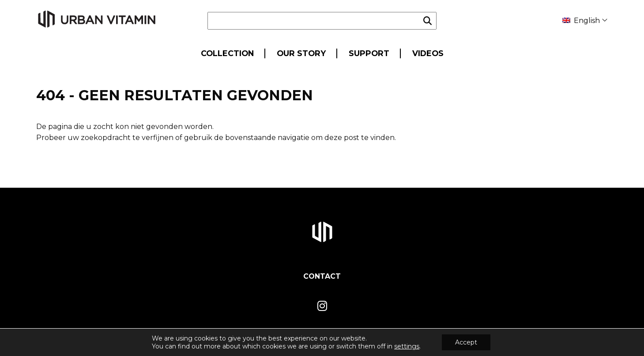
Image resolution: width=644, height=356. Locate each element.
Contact (322, 276)
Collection (227, 53)
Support (369, 53)
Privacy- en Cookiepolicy (572, 342)
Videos (428, 53)
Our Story (301, 53)
